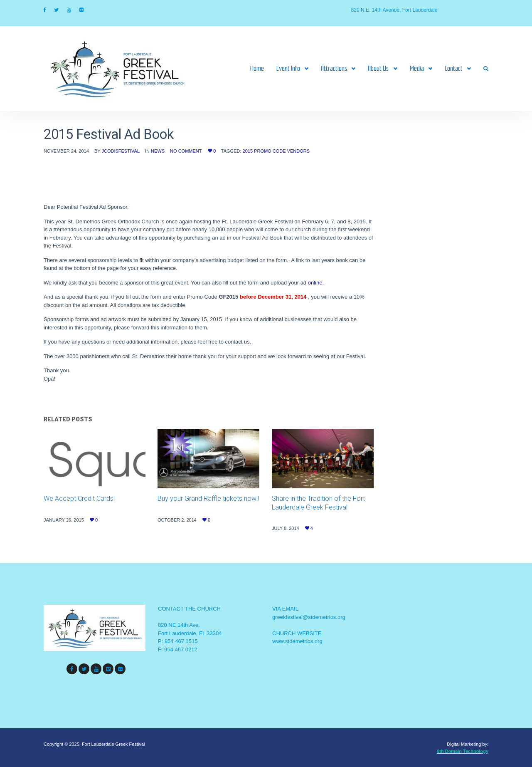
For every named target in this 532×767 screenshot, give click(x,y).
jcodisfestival (120, 151)
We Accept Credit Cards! (79, 499)
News (158, 151)
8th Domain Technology (463, 751)
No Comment (186, 151)
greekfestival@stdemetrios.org (309, 617)
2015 (248, 151)
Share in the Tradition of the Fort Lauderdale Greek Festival (318, 503)
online (315, 283)
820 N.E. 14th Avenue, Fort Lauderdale (394, 10)
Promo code (270, 151)
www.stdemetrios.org (297, 641)
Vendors (298, 151)
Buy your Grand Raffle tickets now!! (208, 499)
